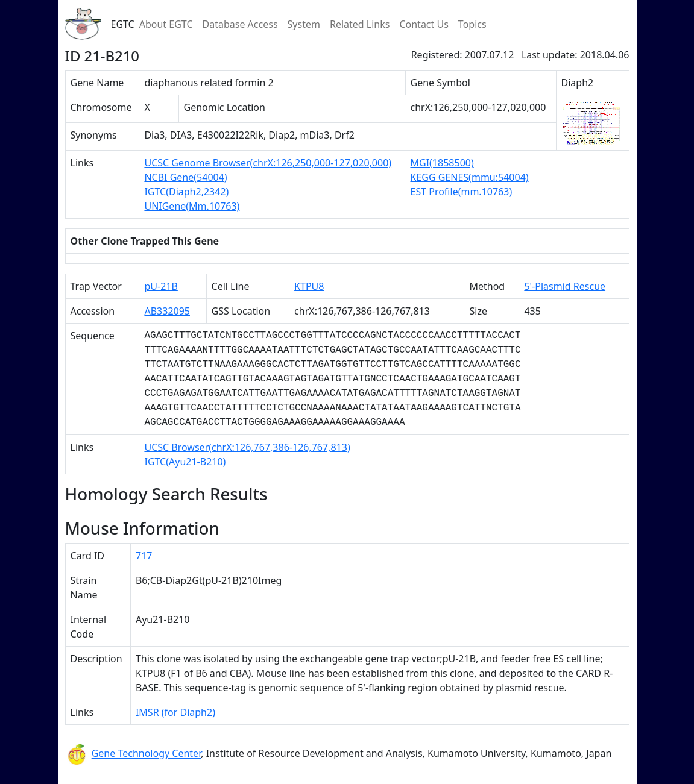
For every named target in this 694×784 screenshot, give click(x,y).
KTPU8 (309, 286)
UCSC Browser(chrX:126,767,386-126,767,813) (247, 447)
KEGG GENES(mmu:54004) (469, 177)
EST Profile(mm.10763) (461, 192)
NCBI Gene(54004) (185, 177)
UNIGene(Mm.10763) (192, 206)
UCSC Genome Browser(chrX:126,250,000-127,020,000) (268, 163)
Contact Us (424, 24)
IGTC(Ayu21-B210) (185, 462)
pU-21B (161, 286)
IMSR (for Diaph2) (175, 712)
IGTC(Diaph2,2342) (186, 192)
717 (144, 556)
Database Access (240, 24)
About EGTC (166, 24)
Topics (472, 24)
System (304, 24)
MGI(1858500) (442, 163)
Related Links (360, 24)
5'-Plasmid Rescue (565, 286)
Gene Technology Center (147, 754)
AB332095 (167, 311)
